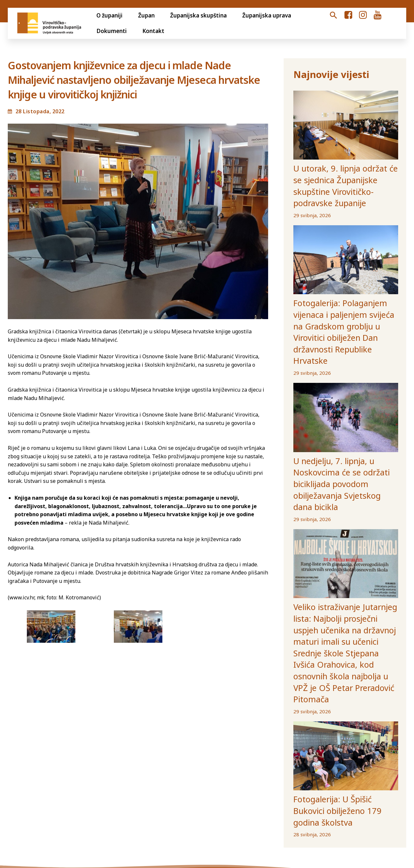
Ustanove (328, 797)
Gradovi (271, 797)
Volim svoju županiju (226, 797)
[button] (333, 16)
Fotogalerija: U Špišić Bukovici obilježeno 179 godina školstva (336, 661)
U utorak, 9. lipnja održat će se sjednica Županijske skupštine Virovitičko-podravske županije (336, 172)
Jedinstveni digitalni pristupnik (153, 797)
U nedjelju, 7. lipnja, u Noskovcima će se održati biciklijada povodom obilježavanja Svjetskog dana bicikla (345, 407)
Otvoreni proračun (31, 797)
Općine (298, 797)
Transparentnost (85, 797)
